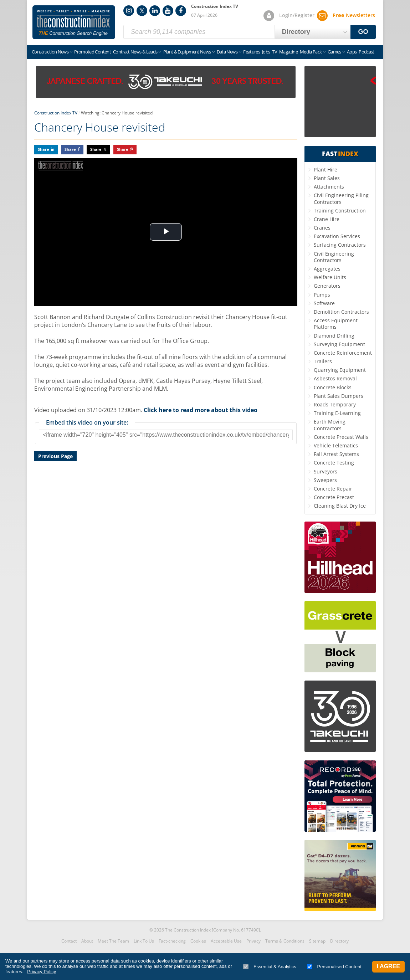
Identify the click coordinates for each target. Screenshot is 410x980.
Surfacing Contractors (340, 245)
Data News (227, 52)
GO (363, 32)
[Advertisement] (166, 545)
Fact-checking (172, 941)
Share (43, 149)
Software (324, 303)
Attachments (329, 187)
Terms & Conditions (285, 941)
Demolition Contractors (341, 312)
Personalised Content (334, 967)
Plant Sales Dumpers (339, 396)
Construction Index (74, 22)
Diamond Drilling (334, 336)
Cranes (322, 228)
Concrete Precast (334, 497)
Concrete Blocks (333, 387)
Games (334, 52)
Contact (69, 941)
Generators (327, 286)
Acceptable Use (226, 941)
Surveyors (326, 471)
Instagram (129, 11)
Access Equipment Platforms (336, 324)
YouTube (168, 11)
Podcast (366, 52)
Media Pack (311, 52)
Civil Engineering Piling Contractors (341, 198)
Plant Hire (326, 170)
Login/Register (297, 15)
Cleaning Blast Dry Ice (340, 506)
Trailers (323, 361)
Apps (352, 52)
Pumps (322, 295)
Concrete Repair (333, 489)
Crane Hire (327, 219)
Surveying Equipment (339, 344)
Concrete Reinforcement (343, 353)
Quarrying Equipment (340, 370)
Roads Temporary (335, 404)
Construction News (50, 52)
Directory (339, 941)
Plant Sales (327, 178)
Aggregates (327, 269)
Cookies (198, 941)
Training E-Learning (337, 413)
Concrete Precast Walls (341, 437)
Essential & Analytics (270, 967)
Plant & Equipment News (187, 52)
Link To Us (144, 941)
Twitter (142, 11)
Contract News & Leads (135, 52)
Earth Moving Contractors (330, 425)
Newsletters (354, 15)
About (87, 941)
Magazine (288, 52)
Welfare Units (330, 277)
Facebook (181, 11)
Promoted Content (93, 52)
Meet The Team (113, 941)
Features (252, 52)
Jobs (266, 52)
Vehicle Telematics (336, 445)
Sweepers (325, 480)
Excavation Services (337, 236)
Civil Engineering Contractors (334, 257)
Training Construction (340, 211)
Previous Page (55, 456)
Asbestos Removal (335, 378)
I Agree (388, 966)
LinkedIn (155, 11)
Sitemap (317, 941)
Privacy (253, 941)
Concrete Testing (334, 463)
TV (275, 52)
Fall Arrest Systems (336, 454)
